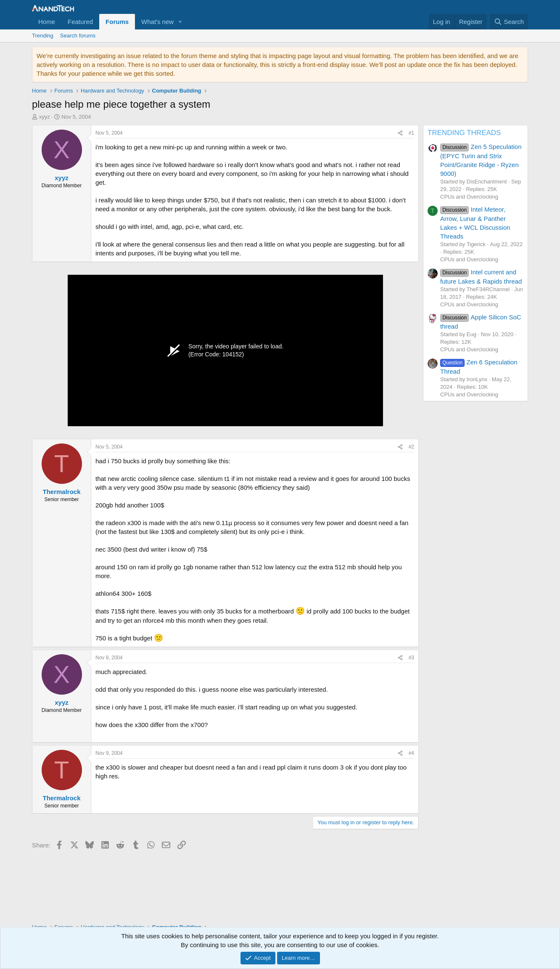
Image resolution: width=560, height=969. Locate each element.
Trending (43, 36)
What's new (157, 22)
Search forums (78, 36)
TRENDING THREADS (464, 133)
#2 (411, 447)
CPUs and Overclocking (469, 197)
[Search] (509, 22)
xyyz (45, 117)
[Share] (400, 133)
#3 (411, 658)
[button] (180, 22)
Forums (117, 22)
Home (47, 22)
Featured (80, 22)
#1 (411, 133)
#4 (411, 753)
